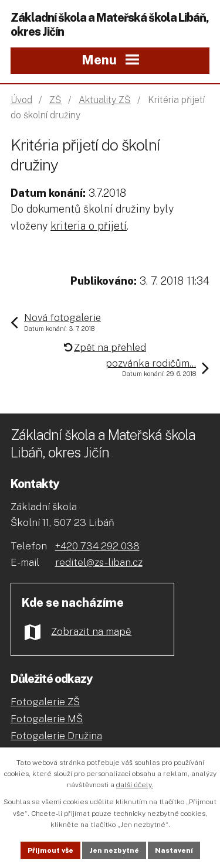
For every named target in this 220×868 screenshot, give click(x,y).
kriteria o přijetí (89, 226)
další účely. (135, 785)
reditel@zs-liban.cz (99, 562)
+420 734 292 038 (97, 546)
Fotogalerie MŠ (47, 719)
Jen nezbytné (114, 850)
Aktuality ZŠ (105, 100)
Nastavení (174, 850)
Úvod (21, 100)
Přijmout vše (50, 850)
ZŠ (55, 100)
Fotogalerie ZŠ (45, 702)
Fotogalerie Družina (56, 736)
